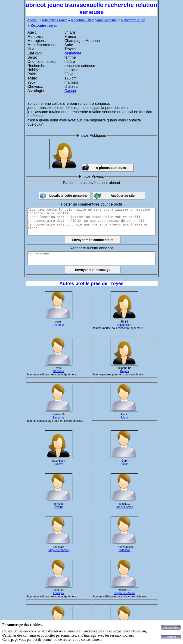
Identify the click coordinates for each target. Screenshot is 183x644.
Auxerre (59, 464)
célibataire (73, 53)
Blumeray (59, 418)
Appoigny (59, 593)
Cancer (71, 91)
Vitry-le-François (58, 550)
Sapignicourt (125, 325)
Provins (59, 507)
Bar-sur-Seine (124, 507)
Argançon (124, 550)
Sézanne (58, 371)
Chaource (59, 325)
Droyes (124, 371)
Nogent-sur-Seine (124, 593)
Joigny (125, 418)
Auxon (124, 464)
